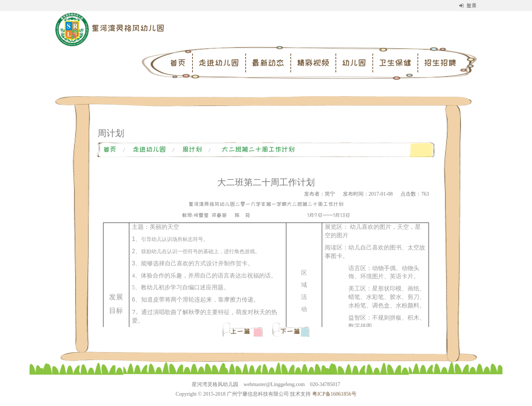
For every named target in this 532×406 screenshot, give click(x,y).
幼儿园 (354, 63)
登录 (468, 6)
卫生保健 (395, 63)
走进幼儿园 (219, 63)
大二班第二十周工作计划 (258, 149)
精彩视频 (313, 63)
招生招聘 (440, 63)
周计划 (192, 149)
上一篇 (242, 331)
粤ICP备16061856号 (334, 394)
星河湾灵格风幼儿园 (128, 28)
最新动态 (268, 63)
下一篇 (290, 331)
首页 (178, 63)
